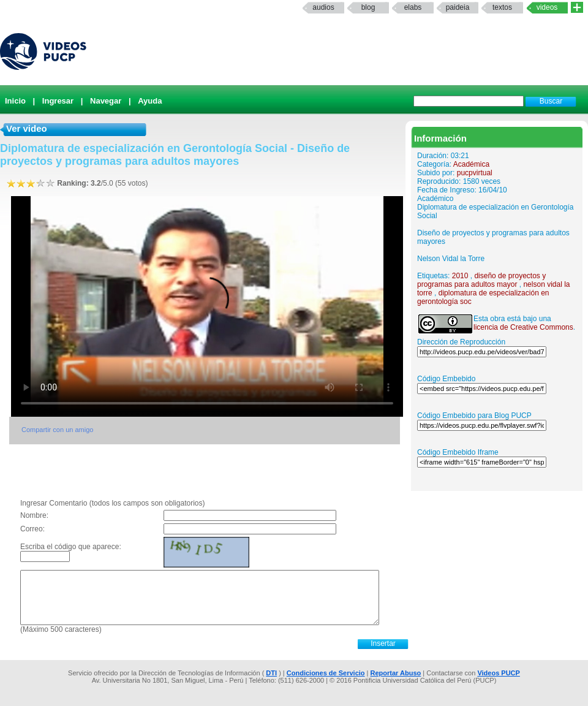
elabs (413, 7)
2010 (460, 276)
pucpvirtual (475, 173)
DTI (271, 673)
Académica (471, 164)
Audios (323, 7)
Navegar (106, 101)
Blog (368, 7)
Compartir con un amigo (57, 430)
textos (502, 7)
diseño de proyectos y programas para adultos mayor (481, 280)
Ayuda (150, 101)
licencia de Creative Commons (523, 327)
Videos (547, 7)
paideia (458, 7)
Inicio (15, 101)
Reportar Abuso (396, 673)
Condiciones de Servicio (326, 673)
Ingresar (58, 101)
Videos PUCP (499, 673)
